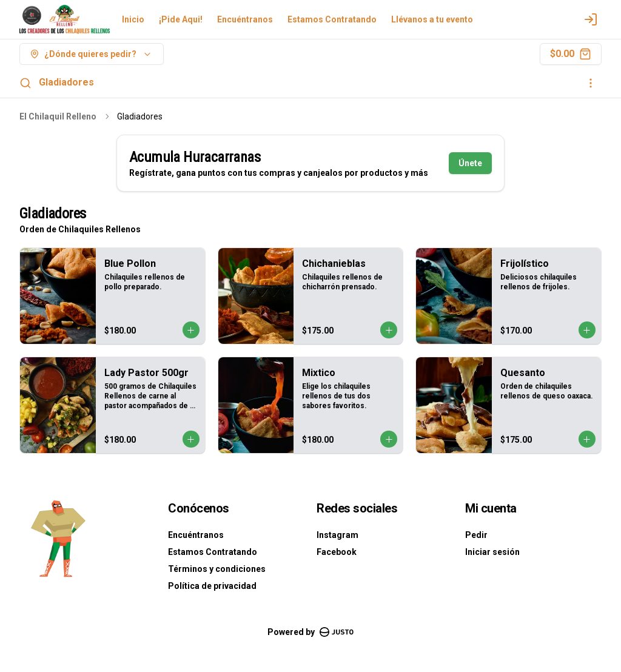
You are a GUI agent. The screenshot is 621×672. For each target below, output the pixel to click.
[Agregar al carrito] (191, 330)
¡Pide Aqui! (181, 19)
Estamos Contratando (332, 19)
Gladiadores (66, 82)
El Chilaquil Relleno (58, 116)
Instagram (337, 535)
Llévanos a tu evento (432, 19)
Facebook (337, 552)
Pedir (476, 535)
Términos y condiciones (217, 569)
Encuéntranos (245, 19)
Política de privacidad (212, 586)
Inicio (133, 19)
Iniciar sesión (492, 552)
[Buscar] (25, 83)
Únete (470, 163)
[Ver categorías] (591, 83)
